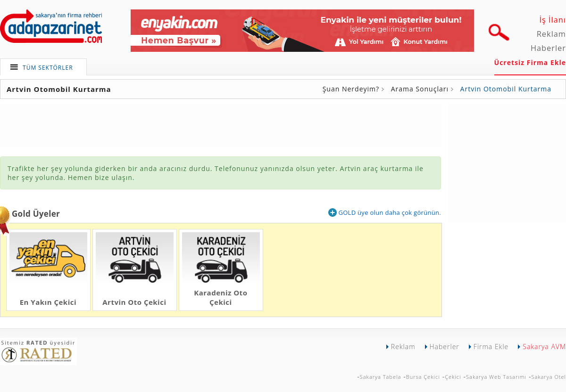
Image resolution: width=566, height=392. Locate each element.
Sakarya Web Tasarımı (496, 377)
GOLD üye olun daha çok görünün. (385, 212)
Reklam (551, 34)
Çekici (453, 377)
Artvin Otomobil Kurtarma (506, 89)
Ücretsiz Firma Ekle (530, 62)
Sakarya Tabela (381, 377)
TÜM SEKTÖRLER (48, 68)
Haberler (548, 48)
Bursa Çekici (423, 377)
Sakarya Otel (549, 377)
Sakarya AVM (544, 347)
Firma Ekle (491, 347)
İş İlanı (553, 20)
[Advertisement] (221, 124)
